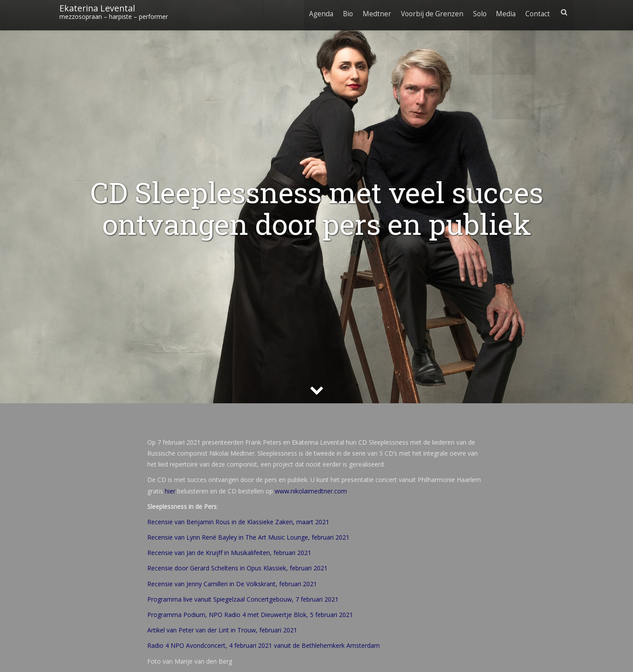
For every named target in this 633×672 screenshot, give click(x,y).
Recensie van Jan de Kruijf (185, 553)
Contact (537, 12)
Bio (343, 12)
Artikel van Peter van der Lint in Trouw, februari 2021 (222, 630)
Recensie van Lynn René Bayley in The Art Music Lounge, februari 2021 (248, 537)
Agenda (315, 12)
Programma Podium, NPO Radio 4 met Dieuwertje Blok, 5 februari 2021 (250, 615)
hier (170, 491)
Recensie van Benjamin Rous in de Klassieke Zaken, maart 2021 (238, 522)
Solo (477, 12)
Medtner (373, 12)
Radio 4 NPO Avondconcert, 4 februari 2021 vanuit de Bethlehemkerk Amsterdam (264, 645)
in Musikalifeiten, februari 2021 (267, 553)
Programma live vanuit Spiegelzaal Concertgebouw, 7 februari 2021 (243, 599)
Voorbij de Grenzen (429, 12)
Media (504, 12)
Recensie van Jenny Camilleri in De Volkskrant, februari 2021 (232, 584)
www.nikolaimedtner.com (311, 491)
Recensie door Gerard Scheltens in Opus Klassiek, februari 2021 (237, 568)
